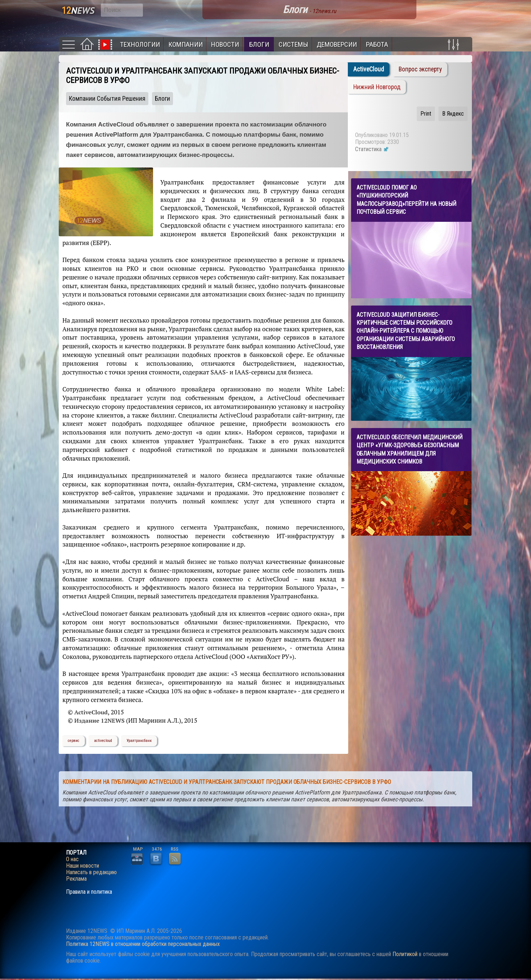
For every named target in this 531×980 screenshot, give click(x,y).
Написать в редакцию (91, 872)
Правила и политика (89, 892)
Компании (186, 44)
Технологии (140, 44)
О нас (72, 859)
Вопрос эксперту (420, 69)
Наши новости (83, 866)
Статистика (372, 149)
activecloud (103, 741)
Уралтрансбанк (139, 741)
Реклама (76, 879)
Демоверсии (337, 44)
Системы (293, 44)
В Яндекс (453, 114)
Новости (225, 44)
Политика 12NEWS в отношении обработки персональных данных (143, 944)
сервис (74, 741)
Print (426, 114)
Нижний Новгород (377, 87)
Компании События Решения (107, 99)
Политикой (405, 954)
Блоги (259, 44)
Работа (377, 44)
